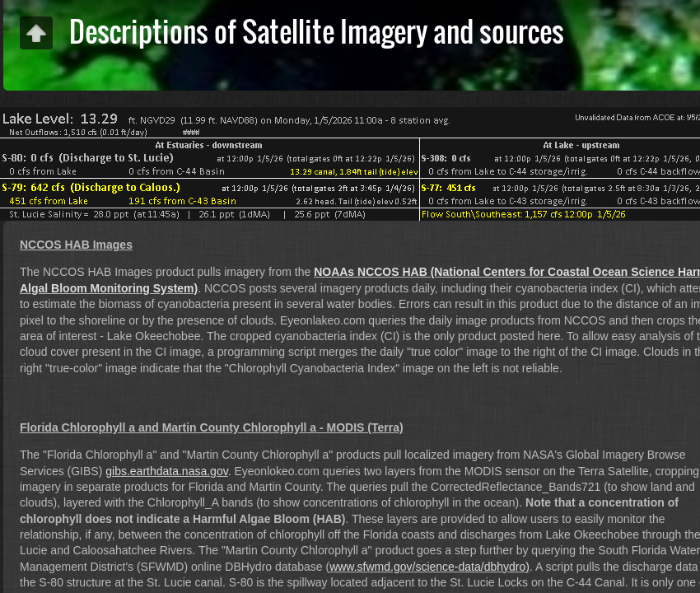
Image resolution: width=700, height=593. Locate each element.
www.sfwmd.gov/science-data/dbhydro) (429, 567)
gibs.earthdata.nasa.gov (166, 471)
